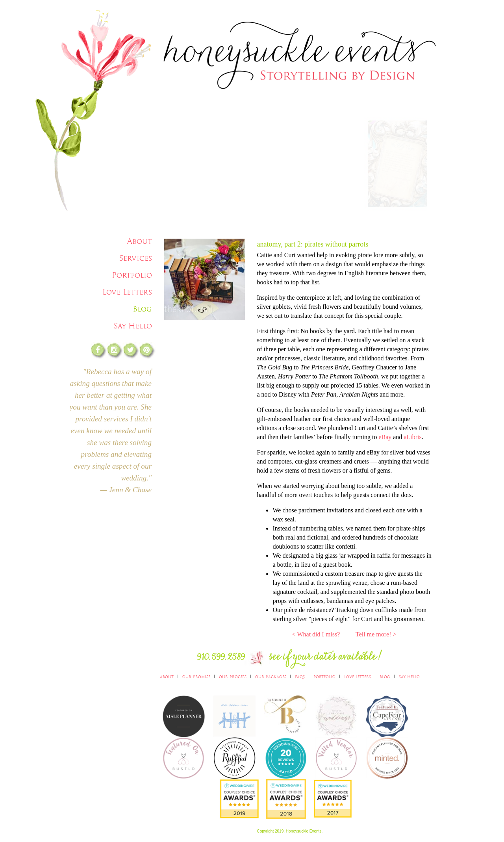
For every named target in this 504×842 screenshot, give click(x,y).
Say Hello (133, 326)
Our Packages (271, 676)
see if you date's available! (326, 659)
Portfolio (132, 275)
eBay (385, 437)
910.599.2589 (221, 659)
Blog (142, 309)
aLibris (412, 437)
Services (136, 258)
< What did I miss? (316, 634)
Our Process (233, 676)
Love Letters (127, 292)
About (140, 241)
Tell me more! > (376, 634)
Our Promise (196, 676)
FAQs (300, 676)
